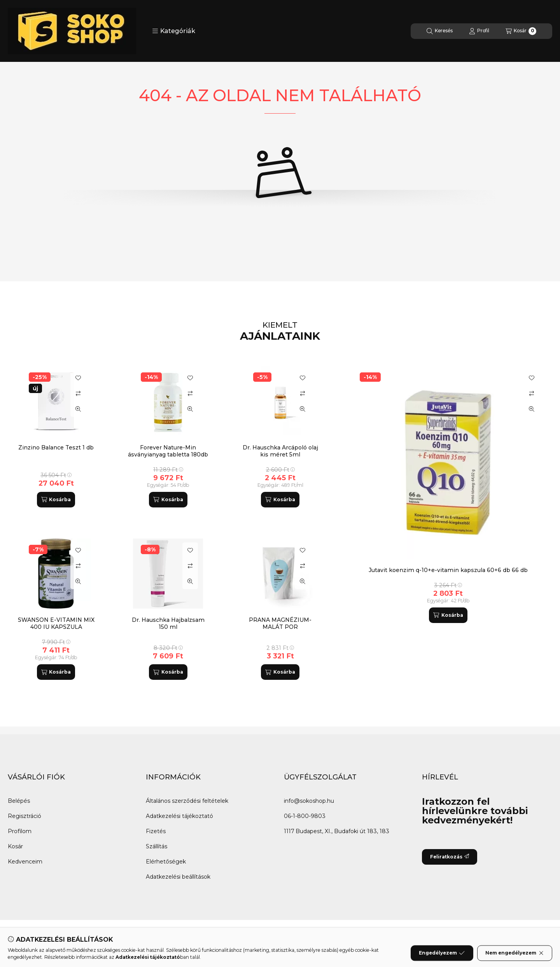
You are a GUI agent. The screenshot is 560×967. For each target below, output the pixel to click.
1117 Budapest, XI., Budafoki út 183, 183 (337, 831)
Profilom (20, 831)
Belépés (19, 801)
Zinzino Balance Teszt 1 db (56, 448)
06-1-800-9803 (305, 816)
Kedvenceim (25, 862)
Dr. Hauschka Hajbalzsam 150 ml (168, 623)
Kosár (15, 846)
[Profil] (479, 31)
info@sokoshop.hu (309, 801)
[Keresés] (440, 31)
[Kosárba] (448, 615)
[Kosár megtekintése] (521, 31)
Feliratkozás (450, 857)
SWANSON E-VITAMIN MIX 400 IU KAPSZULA (56, 623)
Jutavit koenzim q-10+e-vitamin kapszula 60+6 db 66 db (448, 570)
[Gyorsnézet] (532, 409)
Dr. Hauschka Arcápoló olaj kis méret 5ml (280, 451)
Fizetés (156, 831)
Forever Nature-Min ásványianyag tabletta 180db (168, 451)
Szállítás (157, 846)
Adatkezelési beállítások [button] (178, 877)
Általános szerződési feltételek (187, 801)
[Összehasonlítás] (532, 393)
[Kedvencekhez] (532, 378)
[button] (174, 31)
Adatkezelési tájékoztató (179, 816)
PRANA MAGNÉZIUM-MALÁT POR (280, 623)
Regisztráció (24, 816)
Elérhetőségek (166, 862)
